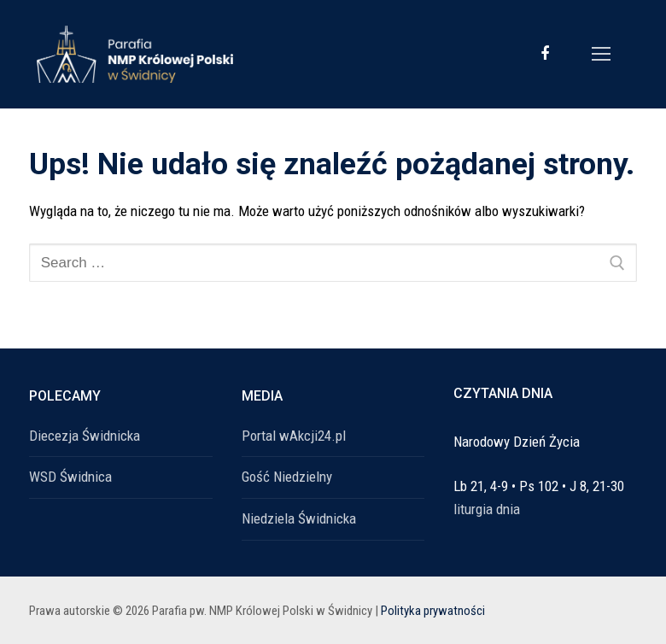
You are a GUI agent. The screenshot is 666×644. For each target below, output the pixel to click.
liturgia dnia (487, 509)
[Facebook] (545, 54)
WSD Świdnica (70, 477)
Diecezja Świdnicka (85, 436)
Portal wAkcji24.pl (294, 436)
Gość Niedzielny (287, 477)
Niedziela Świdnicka (299, 518)
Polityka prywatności (433, 611)
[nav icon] (601, 54)
